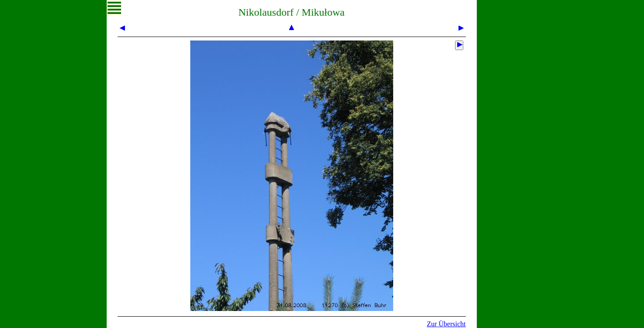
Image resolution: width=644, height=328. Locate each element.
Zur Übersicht (446, 324)
